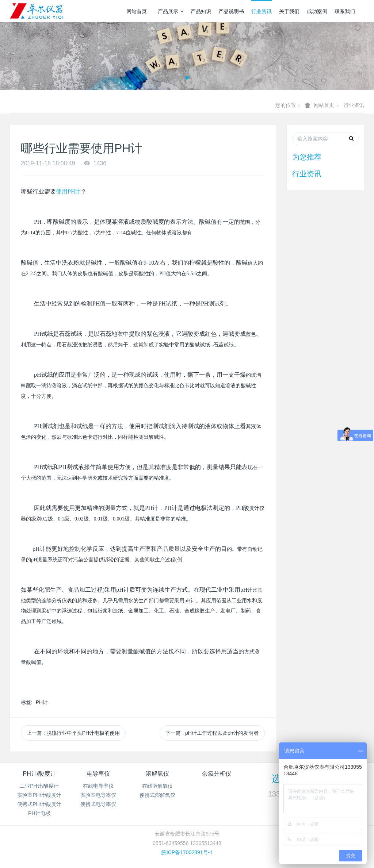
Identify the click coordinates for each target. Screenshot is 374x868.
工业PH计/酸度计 (39, 786)
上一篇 (73, 733)
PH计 (42, 702)
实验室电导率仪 (98, 795)
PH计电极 (39, 813)
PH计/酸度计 (39, 774)
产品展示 (171, 11)
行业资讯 (262, 11)
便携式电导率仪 (98, 804)
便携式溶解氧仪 (157, 795)
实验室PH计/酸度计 (39, 795)
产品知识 (201, 11)
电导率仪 (98, 774)
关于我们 (289, 11)
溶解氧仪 (157, 774)
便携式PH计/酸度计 (39, 804)
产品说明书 (231, 11)
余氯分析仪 (217, 774)
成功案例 (317, 11)
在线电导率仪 (98, 786)
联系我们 (345, 11)
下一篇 (212, 733)
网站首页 (137, 11)
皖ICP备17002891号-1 (187, 852)
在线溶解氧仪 (157, 786)
